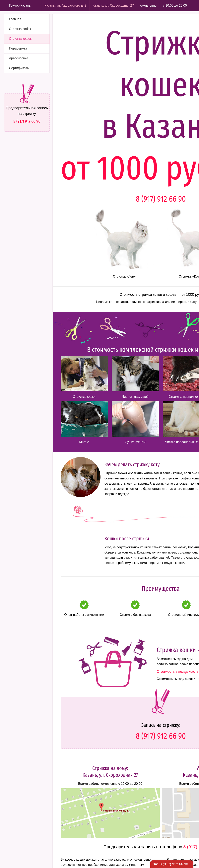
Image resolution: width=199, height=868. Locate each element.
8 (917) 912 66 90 (27, 121)
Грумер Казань (20, 5)
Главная (15, 19)
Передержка (18, 48)
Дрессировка (19, 58)
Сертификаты (19, 68)
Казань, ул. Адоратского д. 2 (65, 5)
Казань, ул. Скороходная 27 (113, 5)
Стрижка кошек (20, 39)
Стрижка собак (20, 29)
